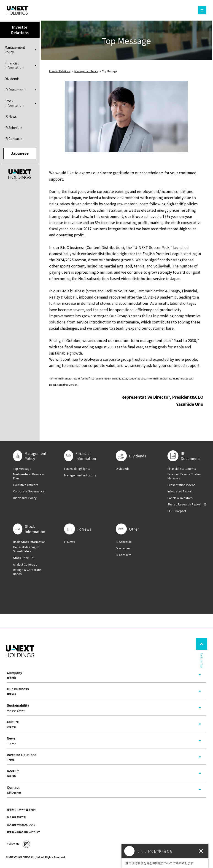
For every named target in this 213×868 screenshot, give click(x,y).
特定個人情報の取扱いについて (24, 832)
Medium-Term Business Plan (29, 476)
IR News (11, 116)
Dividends (12, 79)
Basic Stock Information (29, 542)
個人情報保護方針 (16, 817)
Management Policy (15, 50)
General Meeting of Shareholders (26, 549)
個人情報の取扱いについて (21, 825)
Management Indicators (80, 475)
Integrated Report (180, 491)
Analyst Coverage (25, 564)
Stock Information (14, 103)
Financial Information (14, 65)
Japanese (20, 153)
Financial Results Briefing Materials (185, 476)
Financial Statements (182, 469)
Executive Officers (26, 485)
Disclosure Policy (25, 498)
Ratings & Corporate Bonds (27, 572)
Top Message (22, 469)
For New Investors (180, 498)
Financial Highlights (77, 469)
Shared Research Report (184, 504)
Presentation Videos (181, 485)
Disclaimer (123, 548)
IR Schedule (13, 128)
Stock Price (21, 558)
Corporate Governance (29, 491)
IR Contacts (13, 139)
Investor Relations (60, 71)
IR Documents (15, 90)
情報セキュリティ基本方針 (21, 809)
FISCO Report (177, 511)
